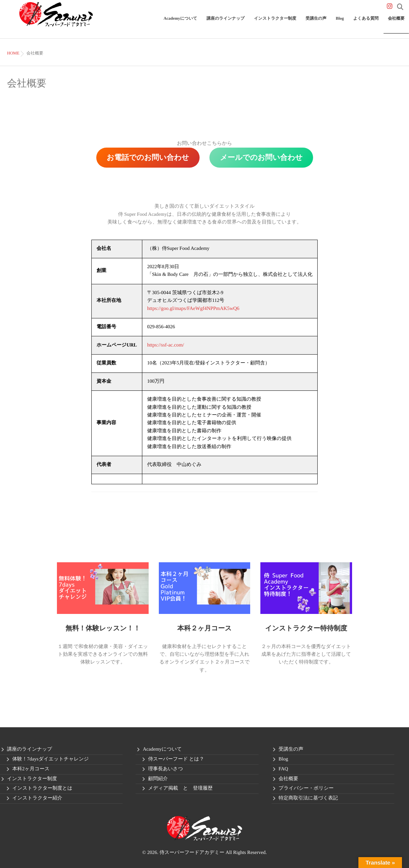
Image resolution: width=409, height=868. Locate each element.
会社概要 (398, 23)
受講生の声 (327, 23)
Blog (348, 23)
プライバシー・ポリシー (306, 788)
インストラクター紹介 (37, 798)
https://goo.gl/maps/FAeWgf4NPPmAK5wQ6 (193, 308)
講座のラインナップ (246, 23)
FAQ (283, 768)
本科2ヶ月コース (31, 768)
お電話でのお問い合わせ (148, 157)
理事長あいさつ (165, 768)
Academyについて (205, 23)
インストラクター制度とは (42, 788)
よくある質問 (371, 23)
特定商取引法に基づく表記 (308, 798)
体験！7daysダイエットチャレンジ (51, 759)
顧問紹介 (158, 778)
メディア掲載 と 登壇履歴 (180, 788)
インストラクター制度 (290, 23)
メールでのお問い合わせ (261, 157)
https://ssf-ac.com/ (165, 345)
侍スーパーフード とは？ (176, 759)
